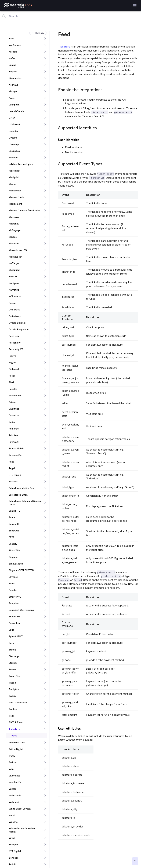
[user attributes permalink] (57, 728)
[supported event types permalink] (57, 163)
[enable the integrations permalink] (57, 89)
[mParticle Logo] (18, 5)
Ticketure (64, 47)
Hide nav (38, 33)
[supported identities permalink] (57, 127)
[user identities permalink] (57, 139)
